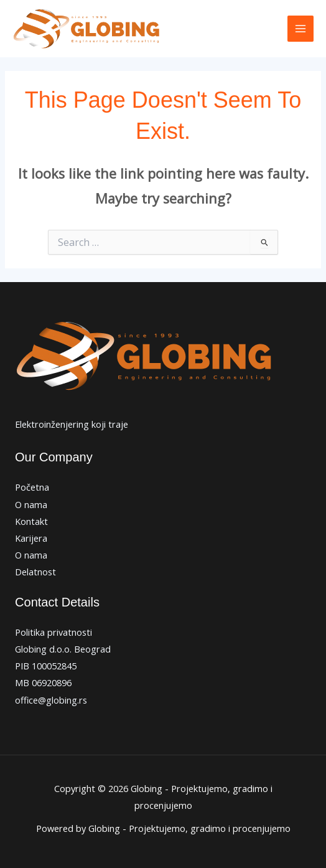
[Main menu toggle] (300, 29)
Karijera (31, 538)
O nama (31, 504)
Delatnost (35, 572)
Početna (32, 487)
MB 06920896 (43, 682)
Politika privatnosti (54, 632)
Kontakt (31, 521)
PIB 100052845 (46, 666)
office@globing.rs (51, 700)
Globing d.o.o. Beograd (63, 649)
